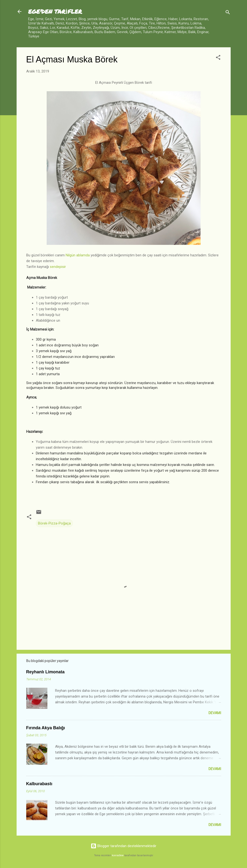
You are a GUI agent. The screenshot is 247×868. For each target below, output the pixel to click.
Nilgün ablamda (78, 255)
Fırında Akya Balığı (46, 728)
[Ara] (228, 13)
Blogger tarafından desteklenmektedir (123, 846)
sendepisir (58, 267)
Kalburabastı (39, 784)
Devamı (215, 713)
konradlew (118, 855)
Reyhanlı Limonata (45, 672)
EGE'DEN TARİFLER (55, 11)
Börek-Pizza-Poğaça (54, 523)
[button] (218, 58)
